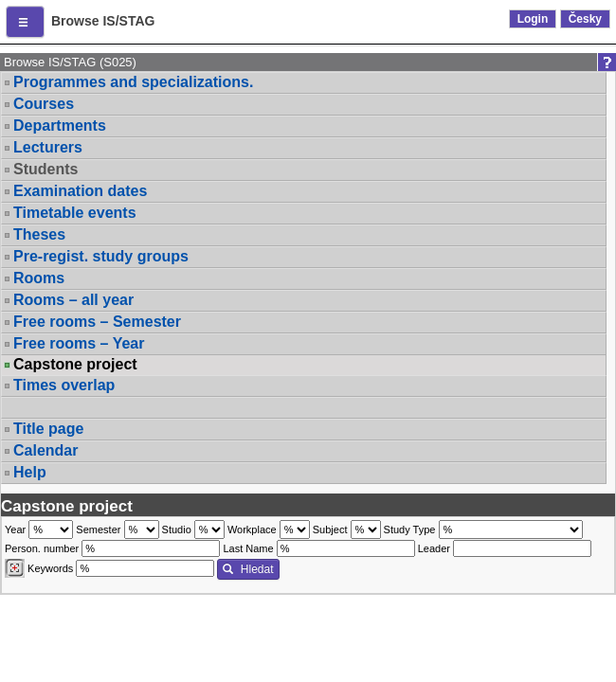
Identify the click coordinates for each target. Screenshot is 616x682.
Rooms (39, 278)
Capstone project (75, 365)
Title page (48, 429)
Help (30, 472)
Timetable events (75, 213)
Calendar (45, 450)
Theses (39, 234)
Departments (60, 126)
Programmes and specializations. (133, 82)
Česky (585, 19)
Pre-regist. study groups (101, 256)
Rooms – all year (73, 300)
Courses (44, 104)
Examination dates (80, 191)
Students (45, 169)
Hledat (248, 569)
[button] (25, 22)
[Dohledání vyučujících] (15, 568)
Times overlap (64, 385)
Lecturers (48, 147)
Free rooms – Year (79, 343)
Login (533, 19)
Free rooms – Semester (97, 322)
